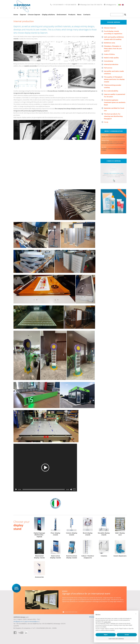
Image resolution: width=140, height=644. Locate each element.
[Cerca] (125, 15)
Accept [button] (127, 635)
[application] (45, 468)
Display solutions (48, 15)
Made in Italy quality (111, 58)
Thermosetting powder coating (113, 86)
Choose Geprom (34, 15)
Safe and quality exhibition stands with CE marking (114, 38)
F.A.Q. (106, 122)
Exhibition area (109, 43)
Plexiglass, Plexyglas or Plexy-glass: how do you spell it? (113, 49)
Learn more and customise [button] (116, 639)
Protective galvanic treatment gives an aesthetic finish (115, 102)
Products (72, 15)
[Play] (16, 489)
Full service (108, 68)
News (79, 15)
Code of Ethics (109, 54)
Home (16, 15)
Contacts (87, 15)
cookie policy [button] (107, 622)
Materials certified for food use (114, 109)
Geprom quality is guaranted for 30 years (115, 95)
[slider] (44, 489)
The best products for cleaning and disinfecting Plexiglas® (113, 116)
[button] (45, 468)
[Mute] (71, 489)
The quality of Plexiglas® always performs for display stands (114, 79)
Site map (92, 617)
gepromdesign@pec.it (32, 621)
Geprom (23, 15)
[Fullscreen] (74, 489)
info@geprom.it (110, 5)
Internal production (111, 64)
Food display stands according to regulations (113, 32)
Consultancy (108, 61)
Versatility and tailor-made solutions (114, 72)
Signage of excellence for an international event (113, 137)
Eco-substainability (111, 91)
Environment (62, 15)
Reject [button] (106, 635)
